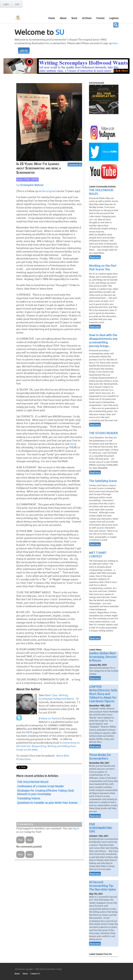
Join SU (24, 51)
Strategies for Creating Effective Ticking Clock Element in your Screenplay (45, 792)
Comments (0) (75, 165)
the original (49, 191)
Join (17, 4)
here (115, 43)
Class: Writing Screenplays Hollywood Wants (56, 697)
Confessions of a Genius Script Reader (41, 786)
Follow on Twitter (50, 719)
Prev (20, 840)
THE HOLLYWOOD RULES (33, 782)
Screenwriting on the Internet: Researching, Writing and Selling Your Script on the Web (48, 746)
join (22, 832)
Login (6, 4)
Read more (95, 257)
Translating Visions (29, 799)
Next (30, 840)
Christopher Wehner (32, 185)
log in (76, 828)
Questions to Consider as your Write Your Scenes (47, 803)
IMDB (29, 732)
